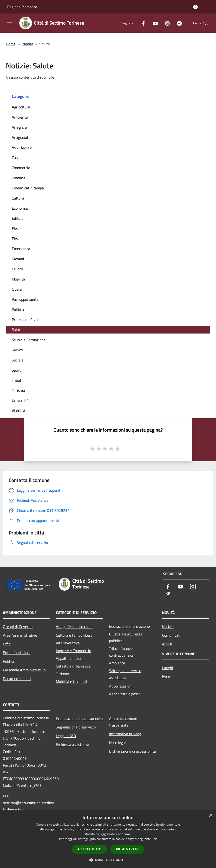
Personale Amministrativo (24, 670)
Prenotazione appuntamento (79, 718)
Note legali (118, 742)
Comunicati (171, 635)
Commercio (21, 168)
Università (20, 401)
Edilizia (18, 218)
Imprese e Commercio (73, 651)
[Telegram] (177, 23)
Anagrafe (19, 127)
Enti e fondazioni (17, 653)
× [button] (211, 816)
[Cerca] (206, 23)
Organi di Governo (18, 627)
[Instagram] (165, 23)
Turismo (18, 390)
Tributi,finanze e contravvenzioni (122, 652)
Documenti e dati (17, 679)
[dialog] (108, 839)
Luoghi (168, 668)
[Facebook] (141, 23)
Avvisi (167, 644)
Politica (18, 309)
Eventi (167, 676)
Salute (17, 330)
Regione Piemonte (22, 7)
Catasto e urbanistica (73, 666)
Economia (20, 208)
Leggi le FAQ (66, 736)
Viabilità (18, 411)
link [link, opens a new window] (154, 839)
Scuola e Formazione (29, 340)
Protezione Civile (26, 320)
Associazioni (22, 147)
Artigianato (21, 137)
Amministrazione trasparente (123, 722)
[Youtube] (153, 23)
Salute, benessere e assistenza (125, 674)
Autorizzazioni (121, 686)
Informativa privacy (125, 734)
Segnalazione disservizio (76, 727)
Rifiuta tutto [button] (127, 849)
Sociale (18, 360)
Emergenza (21, 249)
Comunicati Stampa (28, 188)
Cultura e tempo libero (74, 635)
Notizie (168, 627)
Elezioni (18, 228)
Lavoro (17, 269)
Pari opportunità (25, 299)
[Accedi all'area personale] (195, 7)
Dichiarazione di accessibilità (132, 751)
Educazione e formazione (129, 626)
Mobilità (18, 279)
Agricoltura (21, 107)
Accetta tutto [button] (89, 849)
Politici (8, 661)
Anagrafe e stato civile (74, 627)
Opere (17, 289)
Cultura (18, 198)
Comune (19, 178)
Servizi (17, 350)
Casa (16, 158)
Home (11, 44)
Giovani (18, 259)
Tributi (17, 380)
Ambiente (20, 117)
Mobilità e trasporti (72, 681)
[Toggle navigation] (10, 23)
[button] (108, 860)
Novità (28, 44)
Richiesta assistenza (72, 744)
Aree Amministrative (20, 635)
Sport (16, 370)
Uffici (7, 644)
